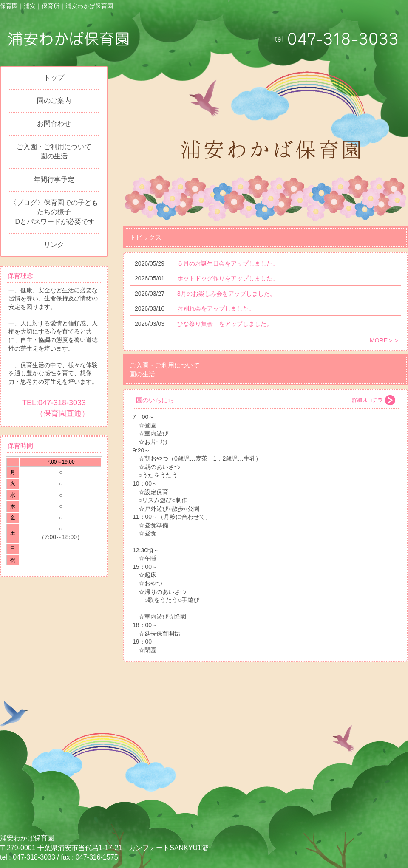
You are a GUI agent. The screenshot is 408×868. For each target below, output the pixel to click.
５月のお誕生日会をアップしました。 (228, 263)
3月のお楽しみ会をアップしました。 (227, 294)
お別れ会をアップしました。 (216, 308)
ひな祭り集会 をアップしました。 (225, 324)
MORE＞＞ (385, 340)
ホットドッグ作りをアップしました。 (228, 278)
